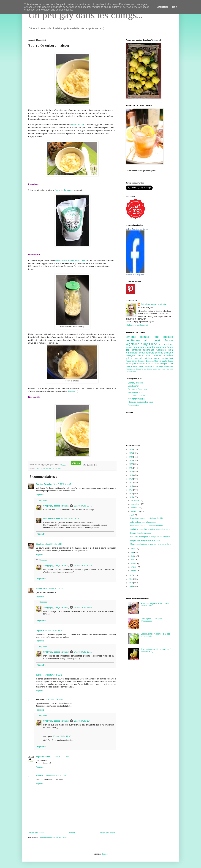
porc (161, 344)
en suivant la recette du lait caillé (70, 260)
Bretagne (131, 355)
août (133, 515)
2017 (131, 482)
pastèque (149, 366)
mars (133, 563)
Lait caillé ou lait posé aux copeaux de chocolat (150, 537)
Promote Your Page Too (135, 275)
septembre (136, 511)
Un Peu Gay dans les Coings (137, 229)
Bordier (72, 391)
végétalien (133, 344)
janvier (134, 571)
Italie (148, 355)
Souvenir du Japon (144, 369)
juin (133, 552)
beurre (39, 468)
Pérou (170, 364)
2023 (131, 460)
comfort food (167, 358)
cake (142, 358)
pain (171, 350)
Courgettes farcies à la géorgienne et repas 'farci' (151, 544)
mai (133, 556)
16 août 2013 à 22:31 (56, 589)
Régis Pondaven (43, 757)
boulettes (157, 355)
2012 (131, 575)
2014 (131, 494)
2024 (131, 457)
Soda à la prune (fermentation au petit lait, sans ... (151, 529)
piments (133, 337)
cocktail (168, 337)
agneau (141, 347)
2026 (131, 449)
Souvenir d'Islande (146, 364)
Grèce (141, 355)
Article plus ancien (108, 833)
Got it (174, 7)
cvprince (40, 675)
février (134, 567)
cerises (158, 358)
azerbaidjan (168, 366)
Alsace (129, 361)
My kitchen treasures (137, 399)
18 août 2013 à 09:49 (70, 518)
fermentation (57, 468)
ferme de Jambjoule (64, 190)
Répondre (40, 495)
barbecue (137, 350)
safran (135, 361)
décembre (135, 500)
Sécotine (40, 544)
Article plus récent (37, 833)
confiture (150, 353)
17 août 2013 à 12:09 (83, 608)
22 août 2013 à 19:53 (60, 757)
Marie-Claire (41, 589)
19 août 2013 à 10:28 (54, 699)
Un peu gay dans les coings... (85, 15)
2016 (131, 486)
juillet (133, 549)
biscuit (129, 347)
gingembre (151, 347)
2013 (131, 497)
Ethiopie (164, 364)
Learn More (163, 7)
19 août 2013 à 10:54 (83, 721)
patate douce (167, 361)
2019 (131, 475)
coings (147, 337)
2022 (131, 464)
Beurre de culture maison (141, 533)
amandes (162, 347)
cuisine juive (131, 364)
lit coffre (39, 776)
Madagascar (131, 369)
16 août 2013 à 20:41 (83, 506)
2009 (131, 586)
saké (135, 366)
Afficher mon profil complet (137, 325)
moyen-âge (159, 366)
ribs (168, 369)
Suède (141, 366)
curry (145, 344)
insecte (134, 372)
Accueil (72, 833)
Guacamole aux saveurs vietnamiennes (147, 526)
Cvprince (40, 630)
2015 (131, 490)
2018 (131, 479)
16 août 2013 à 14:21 (53, 544)
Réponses (43, 500)
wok (136, 358)
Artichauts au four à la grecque (143, 522)
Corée (170, 347)
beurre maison (78, 125)
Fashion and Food (136, 392)
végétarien (135, 340)
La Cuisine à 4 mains (137, 396)
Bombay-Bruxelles (44, 484)
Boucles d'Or (133, 386)
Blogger (105, 854)
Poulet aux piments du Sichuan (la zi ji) (147, 518)
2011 (131, 579)
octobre (134, 508)
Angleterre (162, 350)
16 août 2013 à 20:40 (83, 566)
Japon (169, 340)
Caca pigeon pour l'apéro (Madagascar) (151, 620)
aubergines (149, 350)
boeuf (142, 353)
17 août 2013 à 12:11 (83, 652)
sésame (160, 353)
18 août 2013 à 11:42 (53, 675)
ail (148, 340)
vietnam (150, 358)
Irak (171, 369)
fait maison (47, 468)
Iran (129, 350)
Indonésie (168, 355)
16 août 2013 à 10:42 (62, 484)
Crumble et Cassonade (138, 389)
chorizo (129, 366)
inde (158, 337)
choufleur (162, 369)
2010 (131, 583)
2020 (131, 471)
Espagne (150, 361)
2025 (131, 453)
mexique (168, 344)
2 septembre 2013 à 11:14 (55, 776)
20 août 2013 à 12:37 (62, 736)
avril (133, 560)
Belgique (168, 353)
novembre (135, 504)
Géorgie (158, 361)
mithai (157, 364)
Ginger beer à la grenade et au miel (145, 540)
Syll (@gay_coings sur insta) (56, 506)
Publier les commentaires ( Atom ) (54, 837)
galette (130, 358)
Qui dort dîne (133, 405)
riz (135, 347)
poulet (158, 340)
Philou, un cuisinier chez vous (140, 402)
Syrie (155, 369)
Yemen (128, 372)
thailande (142, 361)
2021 (131, 468)
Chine (154, 344)
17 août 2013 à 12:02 (54, 630)
